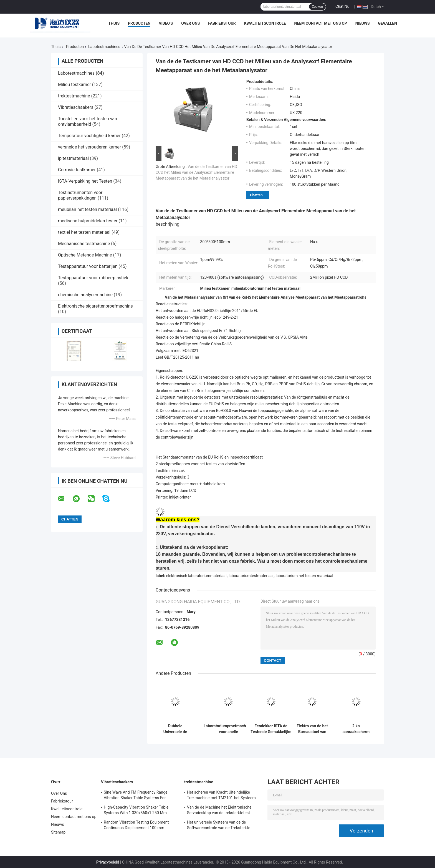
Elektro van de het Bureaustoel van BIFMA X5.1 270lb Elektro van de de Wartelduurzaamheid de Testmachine (312, 729)
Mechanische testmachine (84, 244)
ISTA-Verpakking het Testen (85, 181)
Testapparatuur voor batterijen (88, 266)
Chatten (256, 195)
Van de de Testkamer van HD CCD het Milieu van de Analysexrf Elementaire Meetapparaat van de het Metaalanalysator (196, 172)
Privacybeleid (108, 862)
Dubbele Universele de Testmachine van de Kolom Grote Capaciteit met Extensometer (175, 729)
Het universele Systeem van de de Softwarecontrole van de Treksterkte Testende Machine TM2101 (219, 826)
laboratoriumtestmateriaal (251, 576)
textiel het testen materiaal (84, 232)
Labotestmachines (104, 47)
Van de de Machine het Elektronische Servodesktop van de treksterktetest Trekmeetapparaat (219, 811)
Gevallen (388, 23)
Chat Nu (342, 6)
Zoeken (317, 7)
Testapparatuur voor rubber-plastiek (93, 278)
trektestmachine (74, 96)
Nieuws (363, 23)
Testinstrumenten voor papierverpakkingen (80, 195)
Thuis (114, 23)
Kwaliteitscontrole (265, 23)
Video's (166, 23)
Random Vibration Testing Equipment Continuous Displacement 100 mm (136, 825)
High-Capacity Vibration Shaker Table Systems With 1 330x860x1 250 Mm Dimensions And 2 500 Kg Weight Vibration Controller (136, 811)
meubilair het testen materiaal (87, 209)
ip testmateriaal (73, 158)
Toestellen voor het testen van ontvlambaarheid (88, 121)
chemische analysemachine (85, 295)
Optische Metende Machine (85, 255)
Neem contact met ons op (320, 23)
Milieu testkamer (74, 85)
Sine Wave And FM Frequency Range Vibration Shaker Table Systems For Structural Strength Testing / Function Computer (136, 796)
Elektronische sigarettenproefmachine (95, 306)
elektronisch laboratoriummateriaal (196, 576)
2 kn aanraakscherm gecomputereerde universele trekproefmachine (356, 729)
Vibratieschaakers (76, 107)
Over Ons (190, 23)
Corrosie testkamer (77, 170)
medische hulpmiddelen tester (88, 221)
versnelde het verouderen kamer (89, 147)
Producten (139, 23)
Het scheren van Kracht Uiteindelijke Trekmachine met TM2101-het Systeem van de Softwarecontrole (221, 796)
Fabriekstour (222, 23)
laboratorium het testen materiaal (304, 576)
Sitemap (58, 832)
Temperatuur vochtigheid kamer (89, 136)
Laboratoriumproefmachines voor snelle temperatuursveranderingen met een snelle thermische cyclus (228, 729)
